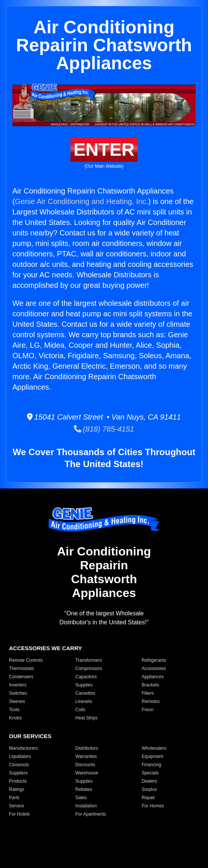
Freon (147, 710)
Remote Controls (26, 660)
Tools (14, 710)
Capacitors (86, 677)
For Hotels (19, 814)
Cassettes (85, 693)
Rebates (84, 789)
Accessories (154, 668)
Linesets (84, 701)
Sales (81, 798)
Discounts (85, 765)
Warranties (86, 756)
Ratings (17, 789)
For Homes (153, 806)
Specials (150, 773)
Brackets (150, 685)
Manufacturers (23, 748)
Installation (86, 806)
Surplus (149, 789)
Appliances (153, 677)
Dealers (149, 781)
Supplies (84, 685)
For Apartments (91, 814)
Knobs (15, 718)
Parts (14, 798)
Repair (148, 798)
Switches (18, 693)
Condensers (21, 677)
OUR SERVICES (30, 736)
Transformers (89, 660)
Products (18, 781)
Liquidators (20, 756)
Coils (80, 710)
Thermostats (22, 668)
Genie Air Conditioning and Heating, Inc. (82, 201)
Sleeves (17, 701)
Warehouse (87, 773)
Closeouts (19, 765)
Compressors (89, 668)
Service (16, 806)
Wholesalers (154, 748)
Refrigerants (154, 660)
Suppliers (18, 773)
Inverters (18, 685)
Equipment (152, 756)
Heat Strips (86, 718)
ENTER (104, 150)
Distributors (87, 748)
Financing (151, 765)
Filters (148, 693)
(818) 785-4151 (104, 429)
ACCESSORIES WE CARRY (45, 648)
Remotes (151, 701)
